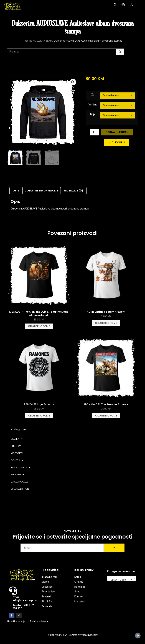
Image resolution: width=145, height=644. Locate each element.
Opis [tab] (16, 191)
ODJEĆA (17, 460)
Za (93, 95)
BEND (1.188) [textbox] (120, 580)
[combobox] (122, 578)
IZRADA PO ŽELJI (20, 482)
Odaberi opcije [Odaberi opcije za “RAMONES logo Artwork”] (39, 416)
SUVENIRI (17, 475)
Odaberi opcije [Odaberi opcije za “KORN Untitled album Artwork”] (106, 323)
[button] (115, 5)
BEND (49, 41)
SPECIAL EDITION (20, 489)
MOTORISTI (17, 453)
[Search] (120, 52)
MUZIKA (39, 41)
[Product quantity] (95, 132)
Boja (93, 114)
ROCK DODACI (20, 467)
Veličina (93, 105)
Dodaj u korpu (117, 132)
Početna (28, 41)
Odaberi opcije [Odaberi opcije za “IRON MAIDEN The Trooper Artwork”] (106, 416)
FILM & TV (16, 446)
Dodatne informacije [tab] (41, 191)
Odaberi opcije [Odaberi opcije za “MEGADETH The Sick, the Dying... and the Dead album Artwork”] (39, 326)
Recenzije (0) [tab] (73, 191)
